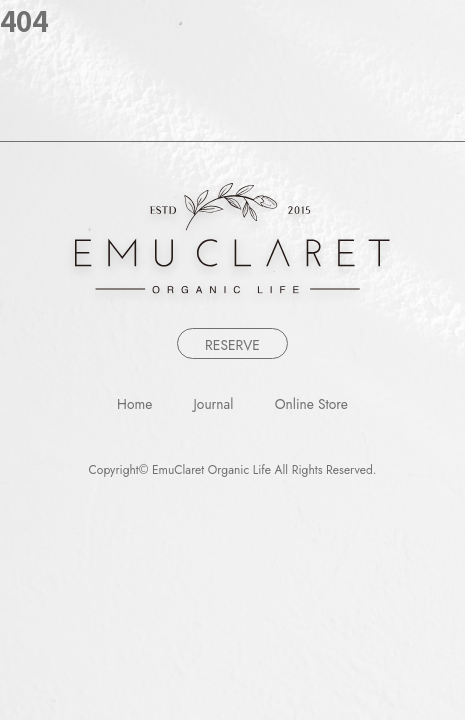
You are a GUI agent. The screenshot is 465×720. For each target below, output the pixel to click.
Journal (214, 405)
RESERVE (232, 345)
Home (134, 405)
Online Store (311, 405)
